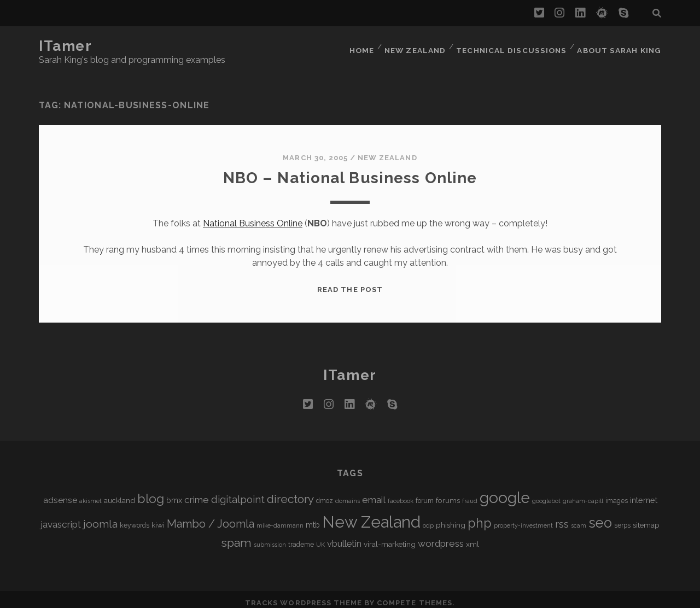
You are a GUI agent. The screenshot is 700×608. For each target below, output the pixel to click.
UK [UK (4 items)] (320, 538)
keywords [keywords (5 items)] (135, 519)
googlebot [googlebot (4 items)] (546, 494)
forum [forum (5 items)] (425, 494)
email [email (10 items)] (374, 493)
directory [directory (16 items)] (290, 492)
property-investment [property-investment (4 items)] (523, 519)
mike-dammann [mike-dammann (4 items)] (280, 519)
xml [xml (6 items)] (472, 537)
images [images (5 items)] (617, 494)
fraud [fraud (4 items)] (470, 494)
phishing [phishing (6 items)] (451, 518)
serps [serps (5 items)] (622, 519)
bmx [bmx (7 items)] (174, 493)
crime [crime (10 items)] (197, 493)
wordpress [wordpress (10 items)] (441, 537)
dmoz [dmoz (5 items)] (325, 494)
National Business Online (253, 217)
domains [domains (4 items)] (348, 494)
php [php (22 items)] (480, 516)
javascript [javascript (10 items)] (61, 518)
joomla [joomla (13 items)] (100, 518)
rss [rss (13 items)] (562, 518)
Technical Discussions (514, 46)
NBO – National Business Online (350, 171)
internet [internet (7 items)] (644, 493)
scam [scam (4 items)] (579, 519)
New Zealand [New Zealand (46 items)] (371, 515)
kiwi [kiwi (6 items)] (158, 518)
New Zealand (419, 46)
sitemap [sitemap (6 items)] (646, 518)
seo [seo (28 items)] (600, 516)
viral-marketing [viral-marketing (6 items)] (390, 537)
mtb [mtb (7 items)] (313, 518)
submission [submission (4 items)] (270, 538)
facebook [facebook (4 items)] (401, 494)
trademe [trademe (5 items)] (301, 538)
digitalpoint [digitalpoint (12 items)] (238, 493)
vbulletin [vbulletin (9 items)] (344, 537)
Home (365, 46)
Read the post (350, 283)
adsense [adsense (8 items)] (60, 493)
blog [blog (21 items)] (151, 492)
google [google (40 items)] (505, 491)
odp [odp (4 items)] (428, 519)
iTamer (65, 46)
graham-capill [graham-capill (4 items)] (583, 494)
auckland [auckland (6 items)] (119, 494)
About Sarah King (620, 46)
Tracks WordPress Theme (304, 596)
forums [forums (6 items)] (448, 494)
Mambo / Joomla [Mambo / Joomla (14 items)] (211, 517)
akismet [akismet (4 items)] (91, 494)
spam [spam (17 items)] (236, 536)
